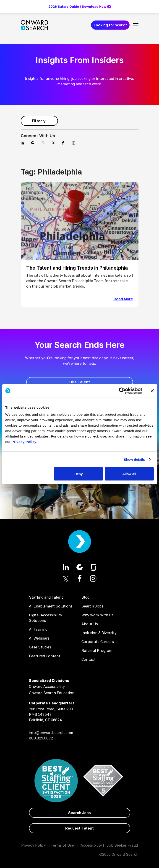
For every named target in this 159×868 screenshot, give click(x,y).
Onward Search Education (52, 693)
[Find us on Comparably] (33, 143)
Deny (79, 474)
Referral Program (97, 650)
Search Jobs (92, 606)
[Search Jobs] (80, 813)
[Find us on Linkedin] (23, 143)
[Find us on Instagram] (74, 143)
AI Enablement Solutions (51, 606)
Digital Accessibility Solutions (46, 618)
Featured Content (45, 656)
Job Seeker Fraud (122, 845)
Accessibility (91, 845)
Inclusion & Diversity (99, 633)
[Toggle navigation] (136, 25)
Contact (89, 659)
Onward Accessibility (47, 686)
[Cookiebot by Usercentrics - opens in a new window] (122, 391)
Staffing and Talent (46, 597)
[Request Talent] (80, 828)
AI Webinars (39, 638)
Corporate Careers (98, 642)
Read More (123, 299)
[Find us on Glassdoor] (44, 143)
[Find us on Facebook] (64, 143)
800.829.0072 (41, 738)
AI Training (38, 629)
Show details (134, 459)
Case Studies (40, 647)
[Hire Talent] (80, 382)
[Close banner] (152, 391)
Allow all (129, 474)
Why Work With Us (98, 615)
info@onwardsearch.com (51, 733)
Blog (85, 597)
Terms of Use (62, 845)
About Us (90, 624)
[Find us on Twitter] (54, 143)
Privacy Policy (34, 845)
